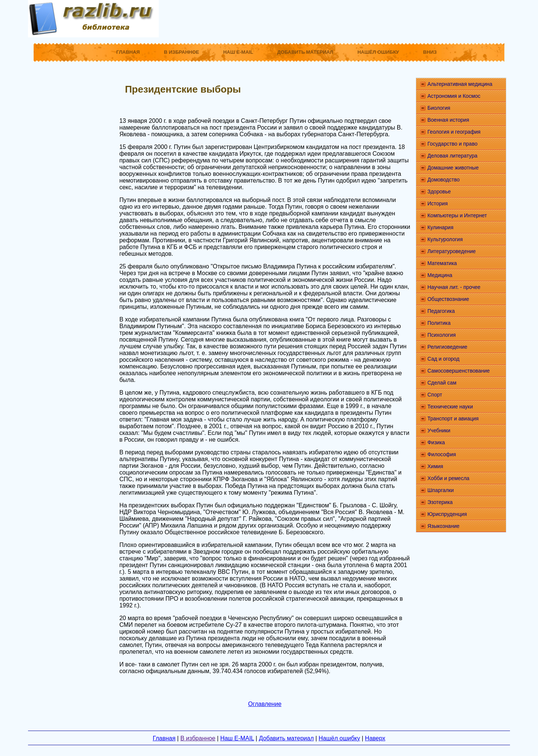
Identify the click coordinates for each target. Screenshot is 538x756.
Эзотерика (440, 502)
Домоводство (443, 180)
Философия (442, 454)
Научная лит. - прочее (454, 287)
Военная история (448, 120)
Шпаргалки (441, 490)
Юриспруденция (447, 514)
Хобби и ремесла (448, 478)
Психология (442, 335)
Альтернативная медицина (460, 84)
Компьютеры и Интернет (457, 215)
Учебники (439, 430)
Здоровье (439, 192)
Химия (435, 466)
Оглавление (265, 704)
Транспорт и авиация (453, 419)
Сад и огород (443, 359)
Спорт (435, 395)
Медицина (440, 275)
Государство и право (452, 144)
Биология (439, 108)
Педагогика (441, 311)
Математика (442, 263)
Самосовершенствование (459, 371)
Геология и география (454, 132)
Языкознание (443, 526)
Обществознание (448, 299)
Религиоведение (447, 347)
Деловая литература (452, 156)
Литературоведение (452, 251)
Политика (439, 323)
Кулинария (440, 227)
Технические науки (450, 407)
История (437, 203)
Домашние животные (453, 168)
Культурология (445, 239)
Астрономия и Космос (454, 96)
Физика (436, 442)
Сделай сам (442, 383)
